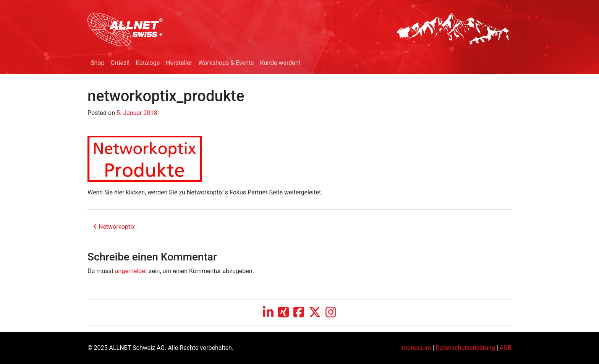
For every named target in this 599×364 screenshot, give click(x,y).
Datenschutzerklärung (465, 348)
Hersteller (179, 63)
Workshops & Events (226, 63)
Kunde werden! (280, 63)
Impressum (416, 348)
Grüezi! (120, 63)
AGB (506, 348)
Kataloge (148, 63)
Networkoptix (114, 227)
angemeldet (131, 271)
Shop (97, 63)
